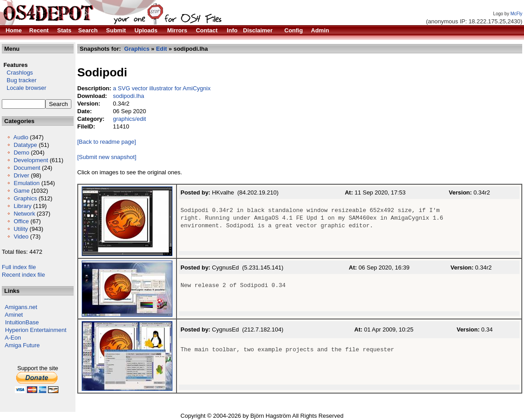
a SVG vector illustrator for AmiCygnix (161, 88)
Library (22, 206)
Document (27, 168)
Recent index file (23, 275)
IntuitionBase (22, 322)
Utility (21, 229)
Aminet (14, 315)
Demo (21, 153)
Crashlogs (17, 73)
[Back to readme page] (107, 142)
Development (31, 160)
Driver (21, 175)
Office (21, 221)
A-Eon (13, 338)
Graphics (25, 198)
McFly (517, 14)
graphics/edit (129, 119)
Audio (21, 137)
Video (21, 237)
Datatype (25, 145)
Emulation (26, 183)
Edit (161, 49)
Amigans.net (21, 307)
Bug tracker (19, 80)
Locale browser (24, 88)
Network (24, 214)
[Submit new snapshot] (107, 157)
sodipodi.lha (128, 96)
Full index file (19, 267)
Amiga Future (22, 345)
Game (21, 191)
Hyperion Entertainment (36, 330)
